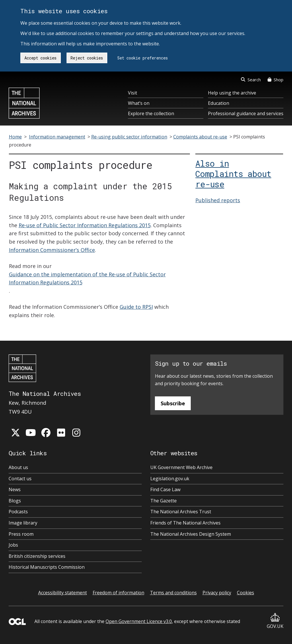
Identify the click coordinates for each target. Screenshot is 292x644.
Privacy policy (217, 593)
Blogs (15, 501)
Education (219, 103)
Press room (21, 534)
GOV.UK (275, 621)
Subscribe (173, 403)
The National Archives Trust (181, 512)
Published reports (218, 200)
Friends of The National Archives (185, 523)
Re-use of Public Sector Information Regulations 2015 (85, 225)
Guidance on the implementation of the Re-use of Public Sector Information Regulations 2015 (87, 278)
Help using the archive (232, 93)
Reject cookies (87, 58)
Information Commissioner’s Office (52, 250)
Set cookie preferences (143, 58)
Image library (23, 523)
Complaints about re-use (200, 137)
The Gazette (163, 501)
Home (15, 137)
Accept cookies (40, 58)
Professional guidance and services (246, 113)
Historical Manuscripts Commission (47, 567)
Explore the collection (151, 113)
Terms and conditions (173, 593)
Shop (276, 80)
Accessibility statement (63, 593)
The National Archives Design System (191, 534)
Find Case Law (165, 489)
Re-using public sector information (129, 137)
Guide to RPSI (136, 307)
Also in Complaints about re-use (233, 174)
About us (18, 467)
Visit (133, 93)
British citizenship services (37, 556)
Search (251, 80)
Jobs (13, 545)
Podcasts (18, 512)
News (15, 489)
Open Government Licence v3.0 (139, 621)
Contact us (20, 479)
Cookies (246, 593)
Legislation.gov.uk (170, 479)
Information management (57, 137)
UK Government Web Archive (181, 467)
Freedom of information (118, 593)
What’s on (139, 103)
